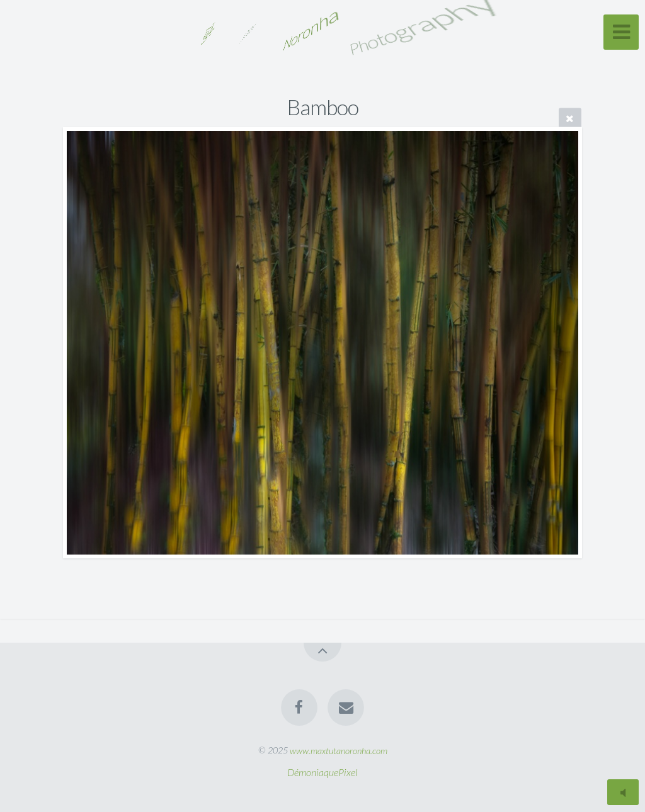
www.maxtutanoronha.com (339, 750)
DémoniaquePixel (322, 772)
